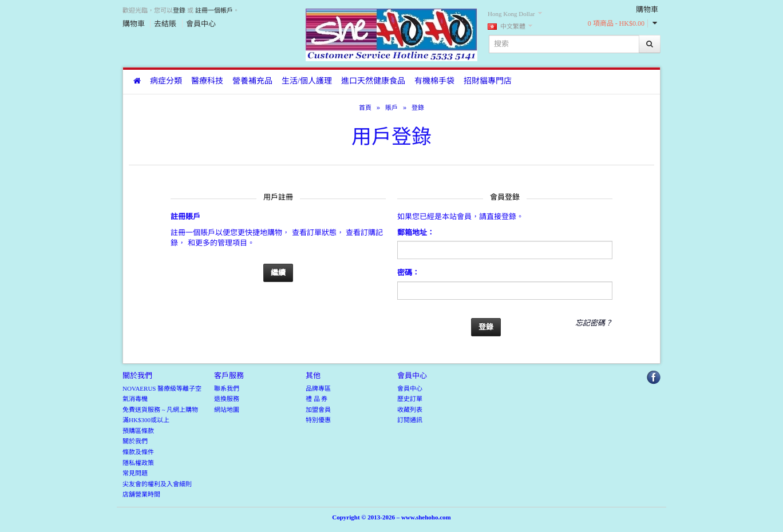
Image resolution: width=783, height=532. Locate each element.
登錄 (179, 10)
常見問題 (135, 473)
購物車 (134, 24)
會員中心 (201, 24)
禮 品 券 (317, 399)
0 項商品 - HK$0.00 (616, 23)
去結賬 (165, 24)
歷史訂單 (410, 399)
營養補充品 (252, 81)
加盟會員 (318, 410)
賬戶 (391, 108)
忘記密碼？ (594, 323)
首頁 (365, 108)
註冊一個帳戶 (214, 10)
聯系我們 (227, 388)
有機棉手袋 (434, 81)
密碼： (408, 273)
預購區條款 (138, 431)
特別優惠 (318, 420)
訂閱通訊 (410, 420)
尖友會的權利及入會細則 (157, 484)
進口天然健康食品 (373, 81)
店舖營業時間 (141, 494)
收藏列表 (410, 410)
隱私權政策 (138, 463)
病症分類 (166, 81)
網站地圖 (227, 410)
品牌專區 (318, 388)
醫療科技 (207, 81)
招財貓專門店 (488, 81)
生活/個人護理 (307, 81)
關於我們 (135, 441)
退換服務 (227, 399)
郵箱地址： (416, 233)
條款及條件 (138, 452)
